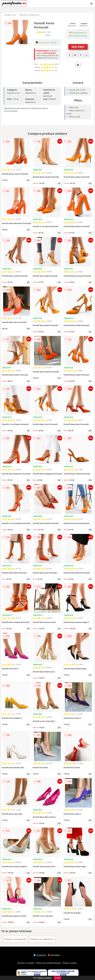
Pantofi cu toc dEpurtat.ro (30, 15)
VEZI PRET (78, 47)
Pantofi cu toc (10, 15)
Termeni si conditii (26, 963)
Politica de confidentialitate (48, 963)
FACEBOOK (40, 955)
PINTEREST (54, 955)
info (28, 180)
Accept (58, 978)
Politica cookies (70, 963)
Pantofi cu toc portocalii (16, 939)
